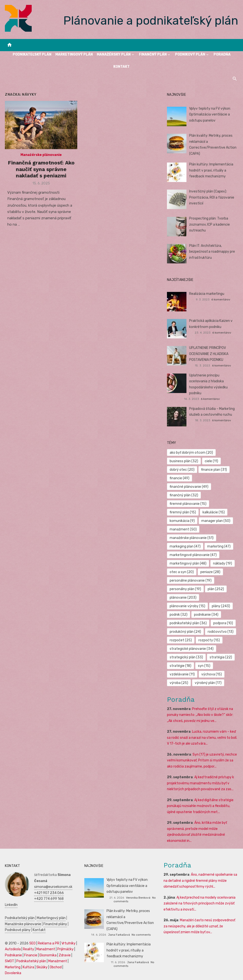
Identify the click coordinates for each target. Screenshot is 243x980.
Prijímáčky (65, 949)
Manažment (46, 949)
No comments (141, 935)
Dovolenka (13, 973)
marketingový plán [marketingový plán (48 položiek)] (188, 563)
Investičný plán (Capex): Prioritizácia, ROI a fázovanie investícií (212, 197)
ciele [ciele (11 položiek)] (211, 461)
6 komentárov (221, 299)
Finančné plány (55, 924)
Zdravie (65, 955)
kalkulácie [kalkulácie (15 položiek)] (214, 512)
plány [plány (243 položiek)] (221, 606)
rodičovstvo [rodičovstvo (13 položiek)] (221, 632)
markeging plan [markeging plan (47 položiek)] (185, 546)
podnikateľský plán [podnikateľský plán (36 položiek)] (188, 623)
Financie (31, 955)
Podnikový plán (190, 54)
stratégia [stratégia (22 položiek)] (221, 657)
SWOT (10, 961)
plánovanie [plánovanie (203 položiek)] (183, 598)
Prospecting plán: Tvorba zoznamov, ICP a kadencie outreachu (209, 224)
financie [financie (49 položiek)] (180, 478)
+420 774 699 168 (49, 899)
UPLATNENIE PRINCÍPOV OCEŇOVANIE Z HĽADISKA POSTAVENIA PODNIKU (209, 354)
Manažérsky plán (114, 54)
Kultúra (28, 967)
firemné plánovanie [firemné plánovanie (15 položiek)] (188, 504)
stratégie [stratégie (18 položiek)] (180, 666)
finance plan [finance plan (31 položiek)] (214, 470)
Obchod (56, 967)
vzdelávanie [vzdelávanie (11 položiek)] (182, 674)
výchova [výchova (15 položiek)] (212, 674)
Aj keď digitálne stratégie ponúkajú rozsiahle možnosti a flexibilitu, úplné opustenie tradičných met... (200, 806)
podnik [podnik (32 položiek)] (179, 615)
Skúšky (42, 967)
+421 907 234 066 (49, 893)
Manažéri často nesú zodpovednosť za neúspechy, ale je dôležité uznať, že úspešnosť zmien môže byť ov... (199, 926)
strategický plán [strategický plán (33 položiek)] (186, 657)
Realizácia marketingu (207, 294)
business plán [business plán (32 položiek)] (184, 461)
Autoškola (13, 949)
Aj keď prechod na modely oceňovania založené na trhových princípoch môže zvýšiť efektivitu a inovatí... (199, 903)
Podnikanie (13, 955)
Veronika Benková (138, 898)
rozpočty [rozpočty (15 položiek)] (209, 640)
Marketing (13, 967)
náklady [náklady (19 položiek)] (223, 563)
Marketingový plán (74, 54)
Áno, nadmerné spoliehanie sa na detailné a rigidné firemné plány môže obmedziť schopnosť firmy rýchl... (200, 881)
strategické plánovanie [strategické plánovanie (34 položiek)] (192, 649)
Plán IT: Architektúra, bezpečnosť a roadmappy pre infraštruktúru (212, 252)
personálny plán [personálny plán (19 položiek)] (185, 589)
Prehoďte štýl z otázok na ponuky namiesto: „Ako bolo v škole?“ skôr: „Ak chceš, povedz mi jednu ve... (200, 715)
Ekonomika (48, 955)
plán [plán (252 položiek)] (216, 589)
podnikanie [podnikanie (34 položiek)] (206, 615)
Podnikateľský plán (32, 54)
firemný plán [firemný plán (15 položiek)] (183, 512)
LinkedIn (11, 905)
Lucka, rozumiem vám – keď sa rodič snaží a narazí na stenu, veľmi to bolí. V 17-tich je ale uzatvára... (202, 738)
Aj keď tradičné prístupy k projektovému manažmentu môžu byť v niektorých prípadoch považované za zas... (200, 783)
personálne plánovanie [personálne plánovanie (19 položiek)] (191, 581)
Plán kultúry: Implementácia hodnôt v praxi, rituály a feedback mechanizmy (211, 170)
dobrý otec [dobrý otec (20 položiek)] (182, 470)
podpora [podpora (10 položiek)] (223, 623)
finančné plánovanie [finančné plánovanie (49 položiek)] (189, 487)
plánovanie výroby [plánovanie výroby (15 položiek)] (187, 606)
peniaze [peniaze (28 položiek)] (210, 572)
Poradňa (222, 54)
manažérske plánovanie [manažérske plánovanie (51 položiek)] (192, 538)
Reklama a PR (49, 943)
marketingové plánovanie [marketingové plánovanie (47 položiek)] (193, 555)
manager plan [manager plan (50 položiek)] (216, 521)
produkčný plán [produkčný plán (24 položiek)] (185, 632)
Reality (29, 949)
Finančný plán (153, 54)
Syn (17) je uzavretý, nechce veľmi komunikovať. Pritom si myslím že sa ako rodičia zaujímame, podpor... (202, 760)
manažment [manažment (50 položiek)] (183, 529)
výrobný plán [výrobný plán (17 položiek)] (208, 683)
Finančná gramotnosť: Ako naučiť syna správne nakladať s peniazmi (41, 169)
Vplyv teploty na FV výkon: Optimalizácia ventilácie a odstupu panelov (210, 115)
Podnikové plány (18, 930)
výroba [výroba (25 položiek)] (179, 683)
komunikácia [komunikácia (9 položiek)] (182, 521)
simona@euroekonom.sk (53, 887)
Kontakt (121, 67)
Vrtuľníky (68, 943)
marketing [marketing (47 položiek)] (219, 546)
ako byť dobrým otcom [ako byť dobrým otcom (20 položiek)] (191, 453)
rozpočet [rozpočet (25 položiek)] (181, 640)
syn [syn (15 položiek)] (204, 666)
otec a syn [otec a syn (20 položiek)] (182, 572)
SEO (32, 943)
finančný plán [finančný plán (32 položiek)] (184, 495)
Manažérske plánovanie (41, 155)
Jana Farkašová (119, 935)
